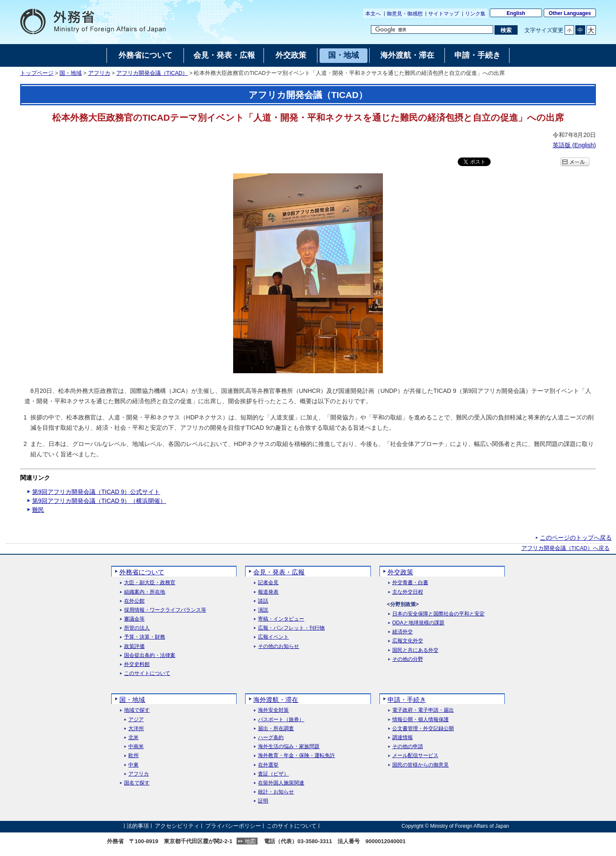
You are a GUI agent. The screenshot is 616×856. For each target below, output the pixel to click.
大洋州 (136, 729)
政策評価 (134, 646)
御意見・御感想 (405, 14)
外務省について (142, 572)
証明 (263, 801)
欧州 (133, 756)
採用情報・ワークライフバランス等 (165, 610)
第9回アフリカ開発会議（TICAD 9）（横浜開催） (99, 501)
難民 (38, 510)
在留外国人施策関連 (281, 783)
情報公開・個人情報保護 (421, 720)
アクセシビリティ (177, 826)
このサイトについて (147, 673)
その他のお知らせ (278, 646)
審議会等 (134, 619)
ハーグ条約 (271, 738)
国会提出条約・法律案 (150, 655)
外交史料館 (137, 664)
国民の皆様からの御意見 (421, 765)
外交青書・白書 (410, 583)
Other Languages (570, 13)
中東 (133, 765)
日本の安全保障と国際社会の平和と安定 (438, 614)
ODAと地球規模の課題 (418, 623)
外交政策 (400, 572)
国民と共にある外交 (415, 650)
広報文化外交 (408, 641)
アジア (136, 720)
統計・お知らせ (276, 792)
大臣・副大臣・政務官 (150, 583)
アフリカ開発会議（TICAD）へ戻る (566, 548)
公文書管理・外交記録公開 (423, 729)
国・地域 (71, 73)
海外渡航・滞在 (276, 700)
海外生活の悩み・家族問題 (289, 747)
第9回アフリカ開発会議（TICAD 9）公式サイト (96, 492)
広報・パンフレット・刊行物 (291, 628)
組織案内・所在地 (145, 592)
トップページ (37, 73)
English (516, 13)
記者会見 (268, 583)
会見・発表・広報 (279, 572)
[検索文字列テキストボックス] (432, 30)
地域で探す (137, 710)
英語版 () (574, 145)
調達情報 (403, 738)
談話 (263, 601)
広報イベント (273, 637)
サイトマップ (444, 14)
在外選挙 (268, 765)
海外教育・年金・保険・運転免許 (296, 756)
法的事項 (138, 826)
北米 (133, 738)
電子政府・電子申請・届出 (423, 710)
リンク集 (475, 14)
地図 (250, 841)
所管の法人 (137, 628)
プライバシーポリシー (233, 826)
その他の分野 (408, 659)
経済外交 (403, 632)
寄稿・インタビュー (281, 619)
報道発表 (268, 592)
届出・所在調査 (276, 729)
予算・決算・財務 (145, 637)
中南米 (136, 747)
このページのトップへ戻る (576, 538)
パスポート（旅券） (281, 720)
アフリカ (99, 73)
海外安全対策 (273, 710)
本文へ (373, 14)
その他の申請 (408, 747)
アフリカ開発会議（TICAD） (152, 73)
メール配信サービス (415, 756)
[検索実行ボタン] (506, 30)
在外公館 (134, 601)
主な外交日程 (408, 592)
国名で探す (137, 783)
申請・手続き (407, 700)
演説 (263, 610)
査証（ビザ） (273, 774)
